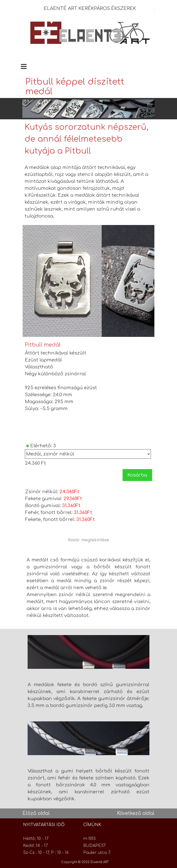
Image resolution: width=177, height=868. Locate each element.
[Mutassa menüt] (24, 66)
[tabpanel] (96, 8)
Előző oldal (36, 813)
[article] (89, 411)
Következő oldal (136, 813)
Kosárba (137, 475)
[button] (62, 281)
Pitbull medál (43, 345)
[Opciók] (88, 454)
